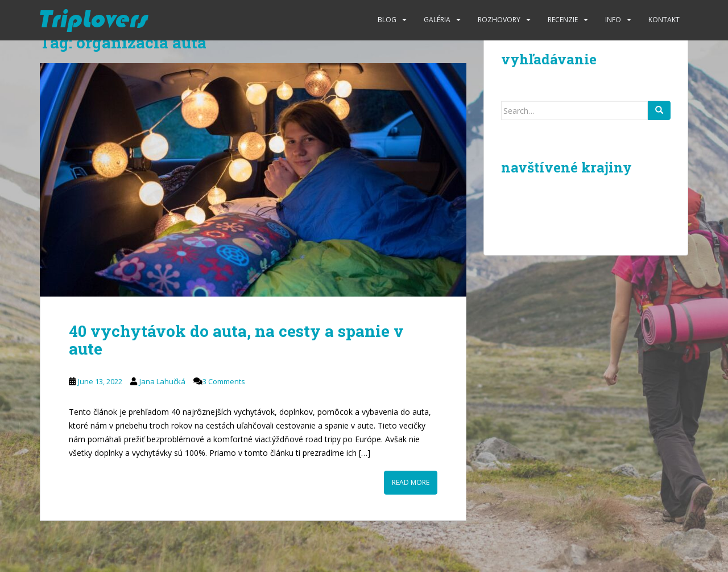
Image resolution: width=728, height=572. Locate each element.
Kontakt (664, 20)
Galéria (437, 20)
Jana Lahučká (162, 381)
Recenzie (563, 20)
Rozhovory (499, 20)
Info (613, 20)
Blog (387, 20)
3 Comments (224, 381)
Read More (411, 482)
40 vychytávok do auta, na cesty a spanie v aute (236, 340)
